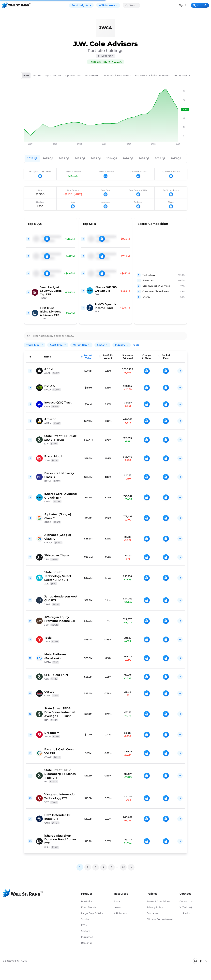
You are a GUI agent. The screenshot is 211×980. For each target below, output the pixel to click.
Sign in (183, 5)
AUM (26, 75)
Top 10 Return (92, 75)
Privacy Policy (155, 907)
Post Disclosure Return (118, 75)
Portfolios (87, 901)
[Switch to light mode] (201, 961)
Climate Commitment (160, 919)
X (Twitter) (186, 907)
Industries (87, 937)
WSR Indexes (108, 5)
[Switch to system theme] (196, 961)
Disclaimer (153, 913)
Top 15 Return (73, 75)
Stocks (85, 919)
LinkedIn (185, 913)
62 (123, 867)
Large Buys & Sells (92, 913)
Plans (117, 901)
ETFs (84, 925)
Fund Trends (89, 907)
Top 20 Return (53, 75)
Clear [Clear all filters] (136, 345)
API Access (120, 913)
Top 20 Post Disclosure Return (153, 75)
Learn (117, 907)
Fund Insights (82, 5)
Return (37, 75)
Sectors (86, 931)
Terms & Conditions (158, 901)
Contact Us (186, 901)
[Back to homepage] (16, 5)
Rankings (87, 943)
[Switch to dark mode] (206, 961)
